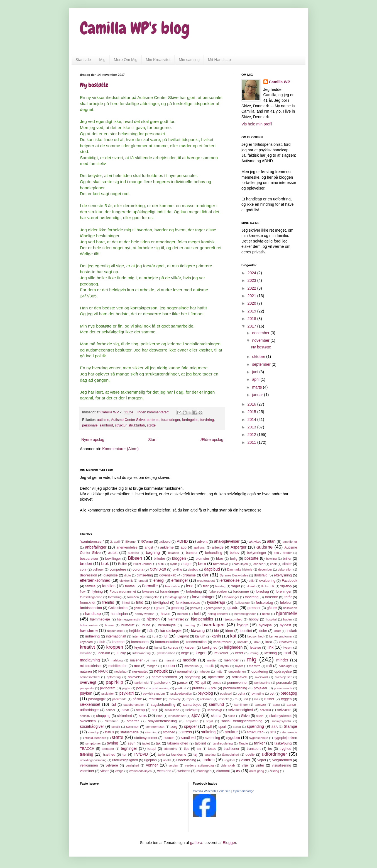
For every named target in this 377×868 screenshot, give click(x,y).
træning (86, 754)
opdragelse (283, 671)
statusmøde (129, 732)
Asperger (238, 547)
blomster (202, 559)
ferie (190, 586)
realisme (155, 699)
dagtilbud (212, 569)
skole (260, 716)
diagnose (111, 575)
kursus (173, 648)
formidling (115, 597)
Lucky (121, 653)
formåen (133, 597)
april (256, 379)
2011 (252, 442)
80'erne (130, 542)
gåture (272, 608)
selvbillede (172, 710)
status (109, 732)
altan (271, 541)
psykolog (205, 693)
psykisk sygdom (154, 694)
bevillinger (113, 559)
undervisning (186, 760)
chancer (259, 564)
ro (236, 699)
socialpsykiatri (281, 721)
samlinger (241, 705)
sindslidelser (177, 716)
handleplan (119, 614)
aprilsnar (199, 547)
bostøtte (153, 420)
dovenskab (168, 575)
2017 (252, 326)
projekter (260, 688)
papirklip (115, 682)
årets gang (257, 771)
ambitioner (290, 542)
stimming (151, 732)
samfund (106, 425)
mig (251, 659)
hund (146, 625)
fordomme (241, 591)
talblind (200, 743)
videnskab (228, 765)
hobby (254, 619)
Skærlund (112, 721)
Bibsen (135, 558)
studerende (289, 732)
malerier (136, 660)
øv (238, 771)
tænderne (179, 755)
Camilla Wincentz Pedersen (212, 791)
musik (209, 666)
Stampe (290, 726)
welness (184, 771)
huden (287, 619)
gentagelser (214, 608)
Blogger (229, 843)
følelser (286, 603)
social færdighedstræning (242, 721)
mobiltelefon (118, 666)
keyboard (86, 642)
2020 (252, 303)
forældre (272, 597)
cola (83, 569)
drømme (189, 575)
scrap (140, 710)
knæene (118, 642)
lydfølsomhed (166, 653)
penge (217, 683)
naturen (86, 671)
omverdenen (237, 671)
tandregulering (223, 743)
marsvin (170, 660)
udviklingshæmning (93, 760)
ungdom (229, 760)
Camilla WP (280, 82)
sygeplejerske (259, 738)
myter (239, 666)
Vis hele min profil (257, 124)
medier (212, 660)
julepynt (183, 636)
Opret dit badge (244, 791)
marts (257, 387)
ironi (155, 636)
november (261, 340)
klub (102, 642)
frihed (126, 603)
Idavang (198, 631)
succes (169, 738)
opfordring (114, 677)
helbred (183, 614)
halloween (290, 608)
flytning (97, 591)
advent (202, 542)
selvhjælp (193, 710)
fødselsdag (265, 603)
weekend (164, 771)
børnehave (221, 564)
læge (185, 653)
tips (187, 749)
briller (287, 559)
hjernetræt (176, 619)
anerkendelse (127, 547)
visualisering (281, 765)
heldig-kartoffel (218, 614)
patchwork (162, 683)
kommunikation (167, 642)
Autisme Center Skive (128, 420)
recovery (175, 699)
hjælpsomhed (233, 619)
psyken (86, 693)
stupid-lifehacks (95, 738)
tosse (212, 749)
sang (276, 705)
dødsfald (261, 575)
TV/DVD (141, 754)
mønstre (255, 666)
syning (112, 743)
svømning (213, 738)
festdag (220, 586)
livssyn (288, 648)
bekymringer (257, 553)
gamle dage (142, 608)
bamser (192, 553)
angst (149, 547)
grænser (254, 608)
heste (266, 614)
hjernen (153, 619)
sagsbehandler (134, 705)
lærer (239, 653)
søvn (132, 743)
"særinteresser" (92, 542)
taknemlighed (178, 743)
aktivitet (255, 542)
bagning (153, 552)
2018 (252, 319)
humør (109, 625)
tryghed (285, 749)
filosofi (251, 586)
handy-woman (145, 614)
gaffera (196, 843)
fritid (139, 602)
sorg (174, 727)
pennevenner (238, 683)
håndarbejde (171, 631)
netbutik (161, 671)
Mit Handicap (219, 60)
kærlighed (210, 648)
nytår (219, 671)
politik (141, 688)
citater (287, 564)
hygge (243, 625)
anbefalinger (96, 547)
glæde (233, 608)
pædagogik (97, 699)
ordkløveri (240, 677)
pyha (241, 694)
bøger (187, 564)
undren (209, 760)
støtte (151, 425)
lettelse (255, 648)
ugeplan (150, 760)
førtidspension (91, 608)
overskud (261, 677)
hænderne (89, 631)
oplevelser (136, 677)
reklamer (207, 699)
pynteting (258, 694)
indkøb (292, 631)
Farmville (150, 586)
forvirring (207, 420)
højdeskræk (115, 631)
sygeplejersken (285, 738)
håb (150, 631)
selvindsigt (215, 710)
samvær (260, 705)
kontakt (243, 642)
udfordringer (274, 754)
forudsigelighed (175, 597)
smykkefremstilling (162, 721)
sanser (111, 710)
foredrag (262, 591)
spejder (190, 726)
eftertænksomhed (95, 580)
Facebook (289, 581)
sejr (155, 710)
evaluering (267, 581)
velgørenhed (282, 760)
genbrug (177, 608)
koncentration (196, 642)
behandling (214, 553)
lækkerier (221, 653)
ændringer (203, 771)
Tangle (243, 743)
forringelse (190, 420)
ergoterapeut (206, 581)
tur (125, 755)
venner (152, 765)
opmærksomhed (164, 677)
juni (256, 372)
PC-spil (200, 683)
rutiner (269, 699)
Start (152, 440)
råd (113, 705)
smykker (192, 721)
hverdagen (213, 625)
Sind (159, 716)
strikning (208, 732)
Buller (123, 564)
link (270, 647)
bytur (174, 564)
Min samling (189, 60)
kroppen (115, 647)
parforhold (141, 683)
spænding (256, 726)
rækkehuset (90, 704)
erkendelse (230, 580)
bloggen (179, 558)
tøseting (210, 755)
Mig (102, 60)
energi (159, 580)
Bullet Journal (143, 564)
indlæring (92, 636)
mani (154, 660)
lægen (201, 653)
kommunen (140, 642)
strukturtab (137, 425)
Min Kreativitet (158, 60)
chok (273, 564)
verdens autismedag (199, 765)
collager (98, 569)
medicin (190, 660)
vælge (119, 771)
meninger (231, 660)
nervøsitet (140, 671)
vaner (245, 760)
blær (220, 559)
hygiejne (265, 625)
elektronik (126, 581)
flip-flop (286, 586)
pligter (126, 688)
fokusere (148, 591)
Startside (83, 60)
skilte (232, 716)
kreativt (87, 647)
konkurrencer (222, 642)
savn (125, 710)
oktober (259, 357)
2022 (252, 288)
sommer (132, 727)
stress (187, 732)
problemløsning (235, 688)
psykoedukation (181, 694)
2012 (252, 435)
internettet (139, 636)
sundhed (188, 738)
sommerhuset (155, 727)
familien (109, 586)
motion (169, 666)
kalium (200, 636)
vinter (260, 765)
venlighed (132, 765)
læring (254, 653)
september (262, 364)
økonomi (223, 771)
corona (138, 569)
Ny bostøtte (94, 85)
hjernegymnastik (128, 619)
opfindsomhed (90, 677)
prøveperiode (283, 688)
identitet (246, 631)
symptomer (93, 743)
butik (161, 564)
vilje (245, 765)
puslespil (226, 694)
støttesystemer (146, 738)
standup (94, 732)
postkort (181, 688)
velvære (112, 765)
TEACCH (87, 749)
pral (214, 688)
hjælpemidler (202, 619)
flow (83, 591)
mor (137, 666)
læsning (271, 653)
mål (269, 666)
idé (216, 631)
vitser (105, 771)
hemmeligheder (245, 614)
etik (251, 581)
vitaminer (87, 771)
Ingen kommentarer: (154, 412)
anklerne (167, 547)
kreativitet (286, 642)
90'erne (147, 542)
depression (89, 575)
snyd (210, 721)
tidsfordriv (171, 749)
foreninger (284, 591)
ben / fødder (283, 553)
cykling (177, 569)
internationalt (116, 636)
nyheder (204, 671)
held (197, 614)
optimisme (216, 677)
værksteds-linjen (140, 771)
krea (269, 642)
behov (234, 553)
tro (270, 749)
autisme (103, 420)
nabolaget (286, 666)
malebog (117, 660)
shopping (103, 716)
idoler (263, 631)
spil (209, 727)
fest (206, 586)
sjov (196, 715)
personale (90, 425)
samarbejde (192, 705)
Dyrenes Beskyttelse (234, 575)
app (184, 547)
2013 (252, 427)
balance (174, 553)
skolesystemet (281, 716)
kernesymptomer (281, 636)
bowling (271, 559)
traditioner (231, 749)
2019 (252, 311)
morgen (152, 666)
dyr (205, 575)
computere (118, 569)
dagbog (193, 569)
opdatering (260, 671)
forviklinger (231, 597)
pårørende (119, 699)
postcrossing (161, 688)
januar (258, 395)
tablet (146, 743)
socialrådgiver (92, 726)
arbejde (218, 547)
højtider (135, 631)
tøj (195, 755)
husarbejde (167, 625)
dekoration (285, 569)
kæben (190, 648)
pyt (272, 694)
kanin (216, 636)
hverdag (189, 625)
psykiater (108, 694)
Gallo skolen (118, 608)
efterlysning (283, 575)
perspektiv (87, 688)
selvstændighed (241, 710)
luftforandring (142, 653)
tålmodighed (230, 755)
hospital (271, 619)
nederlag (121, 671)
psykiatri (127, 693)
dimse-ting (145, 575)
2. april (115, 542)
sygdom (233, 738)
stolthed (169, 732)
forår (288, 597)
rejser (190, 699)
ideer (229, 631)
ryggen (286, 699)
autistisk (133, 553)
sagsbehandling (163, 705)
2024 (252, 273)
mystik (225, 666)
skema (216, 716)
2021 (252, 296)
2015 (252, 412)
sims (143, 716)
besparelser (89, 559)
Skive (245, 716)
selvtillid (265, 710)
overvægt (88, 682)
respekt (224, 699)
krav (256, 642)
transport (254, 749)
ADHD (182, 541)
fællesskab (242, 603)
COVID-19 (158, 569)
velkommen (89, 765)
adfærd (165, 542)
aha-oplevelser (227, 541)
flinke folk (268, 586)
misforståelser (91, 666)
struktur (121, 425)
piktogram (108, 688)
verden (173, 765)
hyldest (285, 625)
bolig (234, 559)
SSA (275, 727)
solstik (116, 727)
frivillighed (161, 603)
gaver (160, 608)
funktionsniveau (188, 603)
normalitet (185, 671)
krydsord (141, 648)
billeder (159, 559)
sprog (237, 727)
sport (222, 727)
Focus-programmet (123, 591)
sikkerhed (125, 716)
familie (90, 586)
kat (233, 636)
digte (128, 575)
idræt (277, 631)
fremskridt (88, 603)
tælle (161, 755)
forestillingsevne (91, 597)
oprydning (193, 677)
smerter (133, 721)
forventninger (203, 597)
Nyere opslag (93, 440)
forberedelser (218, 591)
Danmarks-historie (240, 569)
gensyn (195, 608)
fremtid (108, 602)
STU (273, 732)
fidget (236, 586)
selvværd (284, 710)
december (261, 333)
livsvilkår (86, 653)
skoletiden (88, 721)
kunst (158, 648)
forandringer (171, 420)
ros (256, 699)
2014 (252, 420)
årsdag (274, 771)
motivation (191, 666)
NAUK (103, 671)
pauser (183, 683)
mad (287, 653)
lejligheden (233, 647)
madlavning (90, 660)
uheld (167, 760)
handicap (93, 614)
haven (165, 614)
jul (165, 636)
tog (199, 749)
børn (202, 564)
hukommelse (89, 625)
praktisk (198, 688)
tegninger (129, 748)
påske (137, 699)
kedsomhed (256, 636)
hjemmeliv (287, 613)
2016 (252, 404)
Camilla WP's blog (135, 28)
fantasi (130, 586)
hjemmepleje (100, 619)
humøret (128, 625)
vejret (262, 760)
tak (158, 743)
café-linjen (241, 564)
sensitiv (85, 716)
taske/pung (283, 743)
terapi (152, 749)
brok (105, 564)
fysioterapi (216, 602)
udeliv (250, 755)
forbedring (194, 591)
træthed (109, 755)
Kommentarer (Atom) (120, 449)
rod (246, 699)
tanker (259, 743)
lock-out (104, 653)
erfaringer (180, 580)
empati (143, 581)
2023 (252, 280)
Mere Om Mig (126, 60)
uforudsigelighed (125, 760)
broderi (86, 564)
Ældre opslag (212, 440)
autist (113, 552)
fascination (173, 586)
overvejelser (283, 677)
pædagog (289, 693)
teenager (108, 749)
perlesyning (262, 683)
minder (282, 660)
